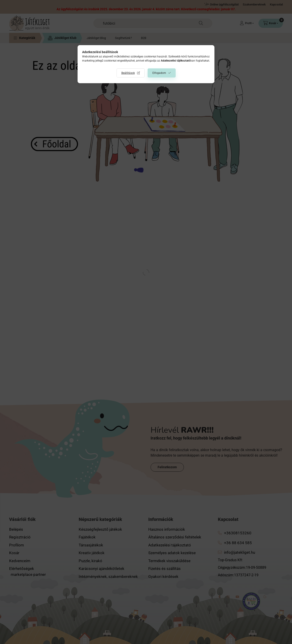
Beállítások (128, 73)
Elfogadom (159, 73)
